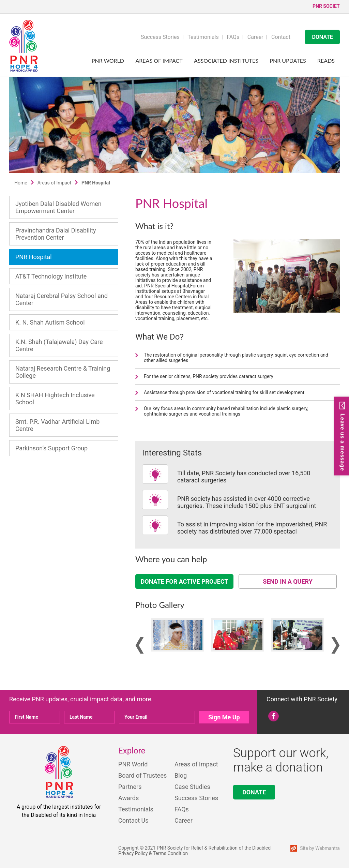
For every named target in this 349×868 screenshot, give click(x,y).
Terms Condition (171, 853)
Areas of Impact (159, 61)
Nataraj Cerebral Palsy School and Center (62, 299)
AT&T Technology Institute (51, 276)
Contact (281, 37)
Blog (181, 775)
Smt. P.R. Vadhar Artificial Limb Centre (57, 425)
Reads (326, 61)
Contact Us (133, 820)
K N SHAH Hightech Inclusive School (55, 399)
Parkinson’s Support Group (51, 448)
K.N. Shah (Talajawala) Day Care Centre (59, 345)
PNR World (108, 61)
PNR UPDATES (288, 61)
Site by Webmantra (320, 848)
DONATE (322, 37)
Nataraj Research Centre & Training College (63, 372)
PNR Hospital (34, 257)
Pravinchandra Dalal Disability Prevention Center (56, 234)
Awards (128, 798)
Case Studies (192, 787)
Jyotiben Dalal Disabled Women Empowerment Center (58, 207)
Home (21, 183)
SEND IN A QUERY (288, 581)
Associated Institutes (226, 61)
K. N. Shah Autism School (50, 322)
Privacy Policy (133, 853)
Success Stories (160, 37)
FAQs (233, 37)
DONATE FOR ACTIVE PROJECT (185, 581)
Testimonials (203, 37)
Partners (130, 787)
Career (255, 37)
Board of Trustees (142, 775)
